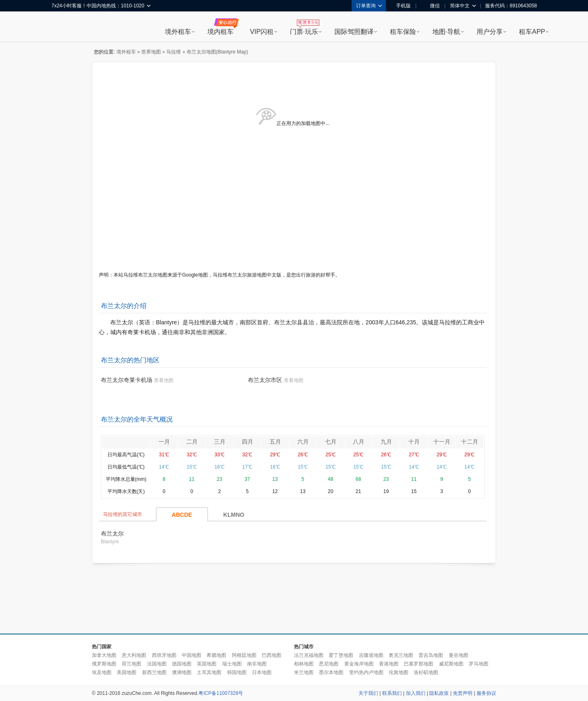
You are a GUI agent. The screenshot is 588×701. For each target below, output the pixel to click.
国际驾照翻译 (354, 32)
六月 (303, 442)
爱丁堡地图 (341, 655)
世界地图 (151, 52)
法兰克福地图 (309, 655)
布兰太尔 (112, 534)
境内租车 (220, 32)
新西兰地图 (154, 672)
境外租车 (178, 32)
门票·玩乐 (304, 32)
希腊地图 (216, 655)
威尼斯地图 (451, 664)
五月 (275, 442)
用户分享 (490, 32)
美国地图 (127, 672)
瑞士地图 (232, 664)
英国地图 (207, 664)
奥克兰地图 (401, 655)
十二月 (470, 442)
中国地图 (192, 655)
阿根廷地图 (244, 655)
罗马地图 (479, 664)
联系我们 (392, 693)
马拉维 (174, 52)
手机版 (401, 6)
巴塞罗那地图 (419, 664)
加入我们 (416, 693)
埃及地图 (102, 672)
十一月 (442, 442)
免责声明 (463, 693)
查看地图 (164, 380)
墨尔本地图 (331, 672)
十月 (414, 442)
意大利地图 (134, 655)
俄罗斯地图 (104, 664)
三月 (220, 442)
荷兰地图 (131, 664)
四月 (247, 442)
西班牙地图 (164, 655)
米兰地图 (304, 672)
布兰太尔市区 (265, 380)
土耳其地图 (209, 672)
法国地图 (157, 664)
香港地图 (389, 664)
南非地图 (257, 664)
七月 (331, 442)
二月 (192, 442)
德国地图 (182, 664)
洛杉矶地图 (426, 672)
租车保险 (403, 32)
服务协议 (486, 693)
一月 (164, 442)
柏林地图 (304, 664)
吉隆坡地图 (371, 655)
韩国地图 (237, 672)
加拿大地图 (104, 655)
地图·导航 (446, 32)
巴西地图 (272, 655)
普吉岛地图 (431, 655)
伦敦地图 (399, 672)
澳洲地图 (182, 672)
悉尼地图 (329, 664)
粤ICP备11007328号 (221, 693)
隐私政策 (439, 693)
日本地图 (262, 672)
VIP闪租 (262, 32)
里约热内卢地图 (366, 672)
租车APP (532, 32)
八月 (359, 442)
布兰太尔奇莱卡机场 (127, 380)
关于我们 (368, 693)
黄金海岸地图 (359, 664)
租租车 (62, 27)
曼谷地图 (459, 655)
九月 (386, 442)
